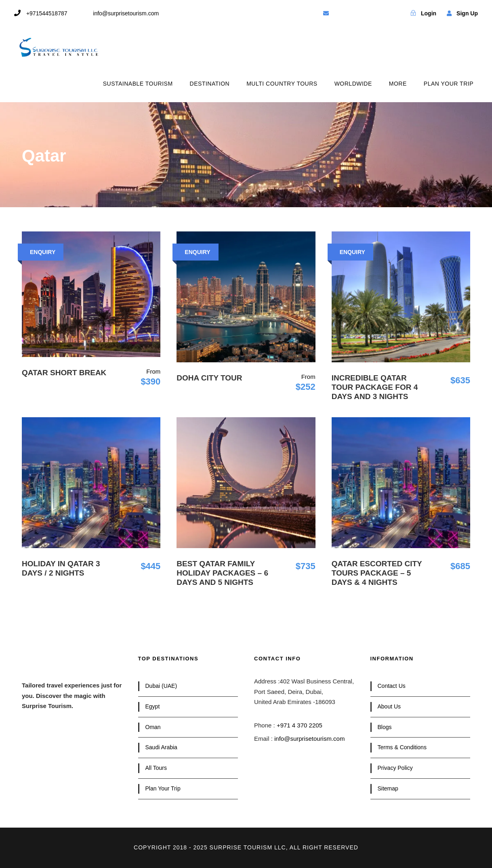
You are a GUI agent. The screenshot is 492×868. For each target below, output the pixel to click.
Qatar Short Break (64, 373)
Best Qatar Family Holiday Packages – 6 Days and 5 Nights (222, 573)
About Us (389, 706)
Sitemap (388, 788)
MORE (398, 84)
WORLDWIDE (353, 84)
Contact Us (392, 686)
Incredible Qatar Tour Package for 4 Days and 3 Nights (375, 387)
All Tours (156, 768)
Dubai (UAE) (161, 686)
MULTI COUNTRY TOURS (282, 84)
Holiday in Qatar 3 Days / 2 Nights (61, 568)
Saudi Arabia (161, 747)
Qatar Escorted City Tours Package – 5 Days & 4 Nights (377, 573)
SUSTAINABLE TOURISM (138, 84)
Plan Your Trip (163, 788)
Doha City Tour (209, 378)
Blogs (385, 727)
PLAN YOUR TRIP (449, 84)
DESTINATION (210, 84)
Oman (153, 727)
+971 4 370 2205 (300, 725)
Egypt (153, 706)
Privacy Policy (395, 768)
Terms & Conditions (402, 747)
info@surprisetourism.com (309, 739)
